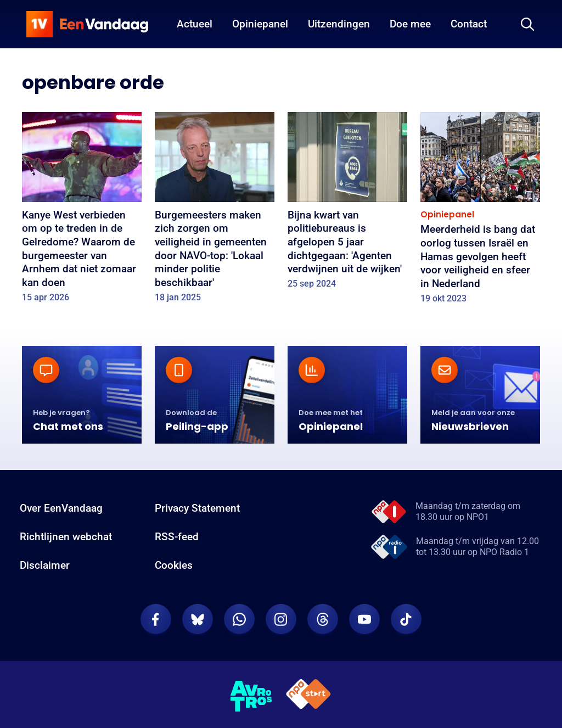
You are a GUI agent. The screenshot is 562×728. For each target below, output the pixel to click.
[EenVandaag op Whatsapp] (239, 619)
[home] (87, 24)
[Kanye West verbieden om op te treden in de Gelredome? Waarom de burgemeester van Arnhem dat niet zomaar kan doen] (82, 211)
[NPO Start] (308, 696)
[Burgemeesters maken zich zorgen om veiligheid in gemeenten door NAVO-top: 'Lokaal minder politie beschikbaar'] (215, 211)
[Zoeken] (527, 24)
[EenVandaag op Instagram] (281, 619)
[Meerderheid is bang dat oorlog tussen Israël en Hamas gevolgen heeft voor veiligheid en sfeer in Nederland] (480, 211)
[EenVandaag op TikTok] (406, 619)
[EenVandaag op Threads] (323, 619)
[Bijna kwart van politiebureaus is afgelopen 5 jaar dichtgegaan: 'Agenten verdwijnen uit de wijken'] (347, 204)
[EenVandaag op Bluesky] (198, 619)
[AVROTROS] (251, 696)
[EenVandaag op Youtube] (364, 619)
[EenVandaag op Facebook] (156, 619)
